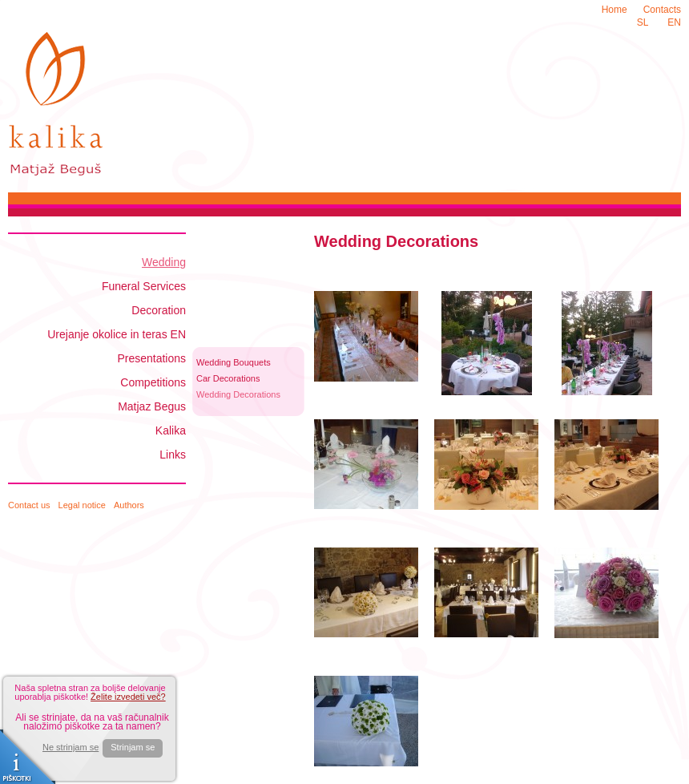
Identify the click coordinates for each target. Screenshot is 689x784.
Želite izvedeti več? (128, 697)
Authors (129, 505)
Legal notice (82, 505)
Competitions (153, 382)
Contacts (662, 10)
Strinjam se (133, 747)
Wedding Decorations (238, 394)
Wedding (164, 262)
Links (173, 455)
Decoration (159, 310)
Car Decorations (228, 378)
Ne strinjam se (71, 748)
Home (614, 10)
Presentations (151, 358)
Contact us (29, 505)
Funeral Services (144, 286)
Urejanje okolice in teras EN (117, 334)
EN (674, 22)
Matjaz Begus (152, 406)
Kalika (171, 430)
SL (643, 22)
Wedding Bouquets (234, 362)
